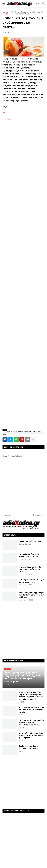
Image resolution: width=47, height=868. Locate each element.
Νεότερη (8, 515)
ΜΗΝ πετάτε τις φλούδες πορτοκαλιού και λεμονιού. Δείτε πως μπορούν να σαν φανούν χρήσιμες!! (31, 696)
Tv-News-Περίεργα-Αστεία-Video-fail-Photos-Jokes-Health (28, 13)
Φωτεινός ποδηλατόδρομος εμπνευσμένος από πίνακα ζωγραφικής (31, 735)
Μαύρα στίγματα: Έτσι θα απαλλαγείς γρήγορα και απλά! (30, 569)
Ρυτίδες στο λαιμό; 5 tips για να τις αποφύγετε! (31, 581)
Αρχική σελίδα (5, 13)
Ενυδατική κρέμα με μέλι (30, 541)
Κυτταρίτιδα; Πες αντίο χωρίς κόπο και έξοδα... (29, 555)
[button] (3, 4)
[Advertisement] (23, 153)
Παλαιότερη (38, 515)
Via (4, 113)
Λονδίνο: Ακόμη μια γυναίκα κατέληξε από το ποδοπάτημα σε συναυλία (31, 722)
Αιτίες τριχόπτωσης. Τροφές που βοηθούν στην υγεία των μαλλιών (32, 595)
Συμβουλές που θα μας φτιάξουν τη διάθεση (29, 747)
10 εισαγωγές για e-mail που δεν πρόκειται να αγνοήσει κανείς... (31, 710)
